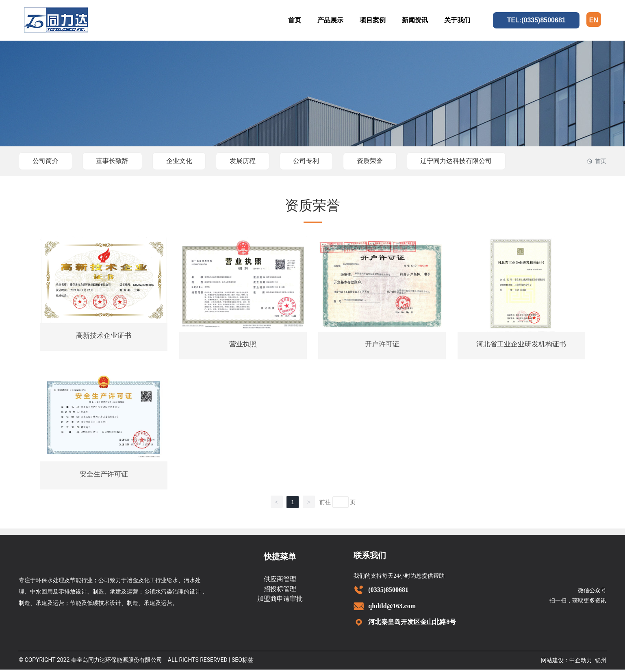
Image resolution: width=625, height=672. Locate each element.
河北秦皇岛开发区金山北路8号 (412, 625)
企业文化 (184, 161)
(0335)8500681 (388, 592)
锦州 (601, 663)
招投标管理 (280, 591)
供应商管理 (280, 582)
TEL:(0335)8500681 (536, 20)
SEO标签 (243, 662)
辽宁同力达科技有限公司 (468, 161)
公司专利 (315, 161)
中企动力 (581, 663)
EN (594, 20)
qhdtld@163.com (392, 608)
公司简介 (46, 161)
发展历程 (249, 161)
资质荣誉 (380, 161)
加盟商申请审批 (280, 601)
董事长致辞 (115, 161)
